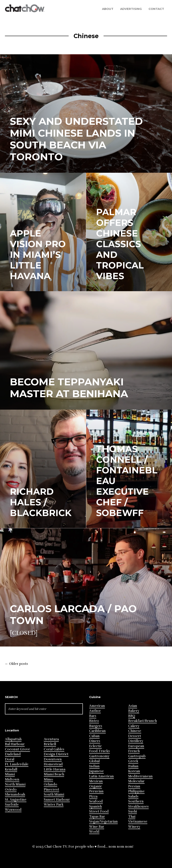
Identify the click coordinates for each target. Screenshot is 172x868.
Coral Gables (54, 749)
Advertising (131, 9)
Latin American (101, 776)
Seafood (96, 801)
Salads (133, 796)
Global (94, 761)
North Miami (15, 784)
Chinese (135, 731)
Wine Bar (97, 827)
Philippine (136, 791)
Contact (156, 9)
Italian (133, 766)
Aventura (51, 739)
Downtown (53, 759)
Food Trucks (100, 751)
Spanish (95, 807)
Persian (134, 786)
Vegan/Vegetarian (103, 822)
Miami (10, 774)
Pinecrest (51, 790)
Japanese (96, 771)
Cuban (94, 736)
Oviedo (11, 790)
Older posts (16, 664)
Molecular (136, 781)
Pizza (93, 796)
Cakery (134, 726)
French (134, 751)
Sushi (133, 811)
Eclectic (95, 746)
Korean (134, 771)
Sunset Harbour (57, 800)
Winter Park (54, 805)
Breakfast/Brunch (143, 721)
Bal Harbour (15, 744)
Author (95, 711)
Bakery (134, 711)
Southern (136, 801)
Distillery (136, 741)
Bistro (94, 721)
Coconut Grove (17, 749)
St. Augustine (16, 800)
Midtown (12, 779)
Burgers (96, 726)
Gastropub (137, 756)
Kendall (11, 769)
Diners (95, 741)
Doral (10, 759)
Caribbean (97, 731)
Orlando (50, 784)
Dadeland (13, 754)
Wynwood (13, 810)
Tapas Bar (97, 817)
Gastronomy (99, 756)
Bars (93, 716)
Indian (94, 766)
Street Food (99, 811)
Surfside (12, 805)
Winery (134, 827)
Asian (133, 706)
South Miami (54, 794)
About (108, 9)
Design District (56, 754)
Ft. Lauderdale (17, 764)
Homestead (53, 764)
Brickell (50, 744)
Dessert (135, 736)
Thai (132, 817)
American (97, 706)
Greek (133, 761)
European (136, 746)
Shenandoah (15, 794)
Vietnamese (138, 822)
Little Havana (55, 769)
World (94, 832)
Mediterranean (140, 776)
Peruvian (96, 791)
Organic (96, 786)
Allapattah (13, 739)
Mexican (96, 781)
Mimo (48, 779)
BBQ (132, 716)
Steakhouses (138, 807)
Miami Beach (54, 774)
